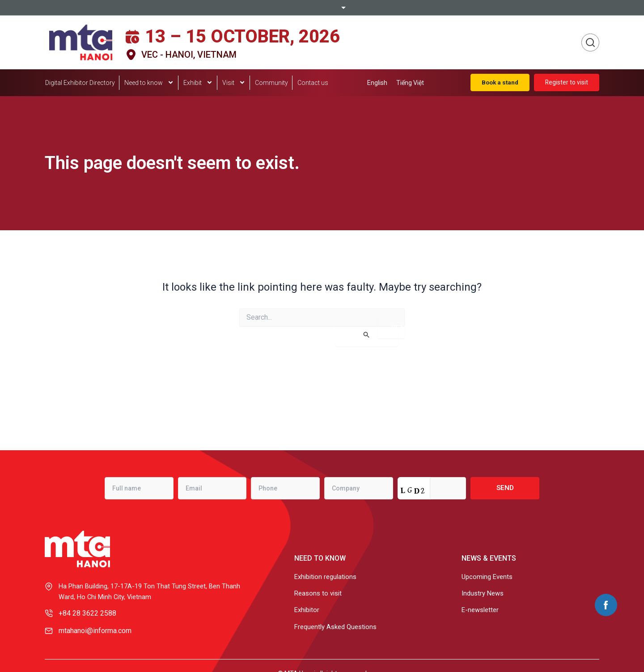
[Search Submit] (367, 335)
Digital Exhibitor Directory (80, 83)
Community (271, 83)
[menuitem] (377, 83)
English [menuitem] (377, 83)
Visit (234, 83)
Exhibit (198, 83)
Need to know (149, 83)
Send (505, 486)
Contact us (313, 83)
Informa (322, 8)
